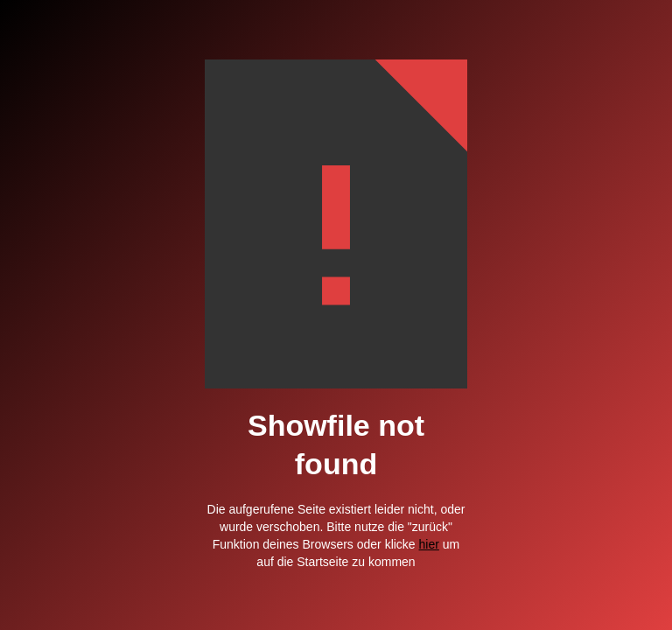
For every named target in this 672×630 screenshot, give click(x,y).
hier (429, 544)
